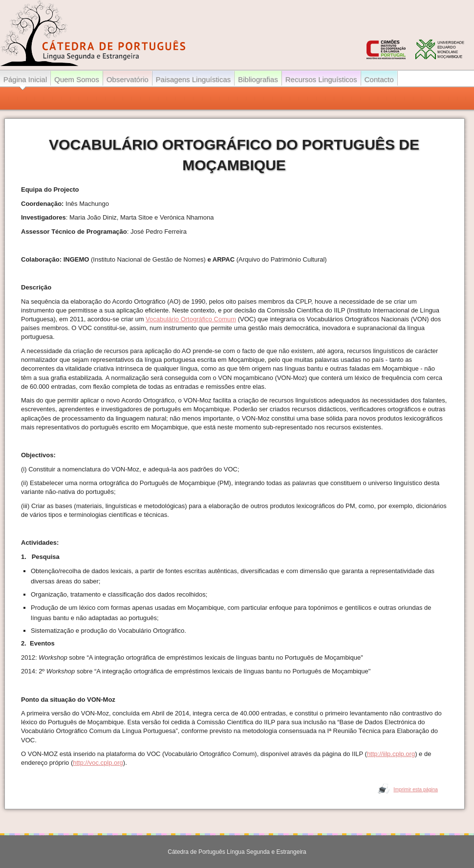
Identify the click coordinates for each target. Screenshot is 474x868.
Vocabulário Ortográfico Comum (191, 319)
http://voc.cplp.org (98, 763)
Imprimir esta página (416, 790)
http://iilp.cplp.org (391, 754)
